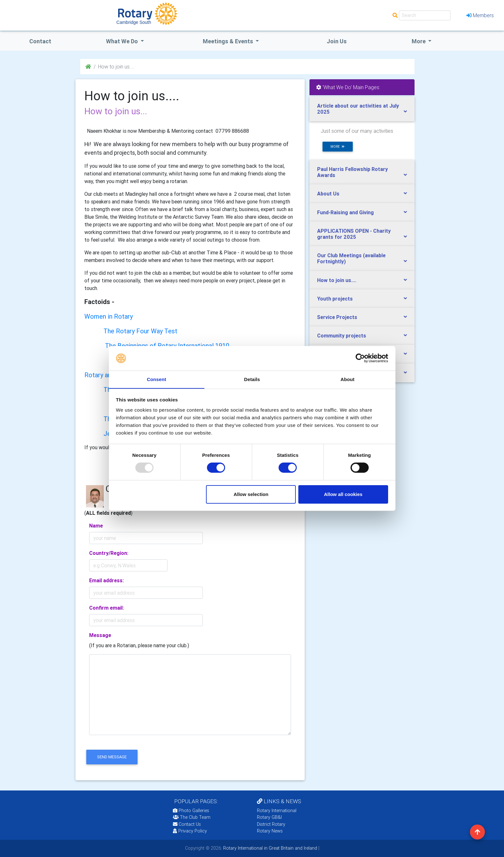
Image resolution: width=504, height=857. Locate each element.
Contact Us (187, 824)
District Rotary (271, 824)
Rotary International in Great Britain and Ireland (270, 848)
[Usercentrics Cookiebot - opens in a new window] (360, 358)
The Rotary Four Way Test (140, 331)
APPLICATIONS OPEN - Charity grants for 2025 (354, 234)
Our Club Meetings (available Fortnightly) (351, 258)
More (419, 41)
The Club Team (192, 817)
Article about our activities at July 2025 (358, 109)
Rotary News (270, 831)
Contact (40, 41)
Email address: (106, 580)
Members (480, 15)
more (337, 147)
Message (100, 635)
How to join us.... (337, 280)
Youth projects (335, 299)
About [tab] (348, 379)
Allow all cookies (343, 494)
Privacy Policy (190, 831)
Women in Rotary (109, 316)
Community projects (342, 336)
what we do (123, 41)
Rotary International (277, 811)
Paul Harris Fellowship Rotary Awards (352, 172)
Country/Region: (109, 553)
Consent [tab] (156, 379)
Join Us (337, 41)
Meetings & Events (229, 41)
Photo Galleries (191, 811)
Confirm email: (106, 608)
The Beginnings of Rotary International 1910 (167, 346)
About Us (328, 194)
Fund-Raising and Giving (345, 212)
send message (112, 757)
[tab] (362, 109)
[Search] (425, 15)
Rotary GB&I (269, 817)
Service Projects (337, 317)
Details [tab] (252, 379)
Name (96, 526)
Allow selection (251, 494)
